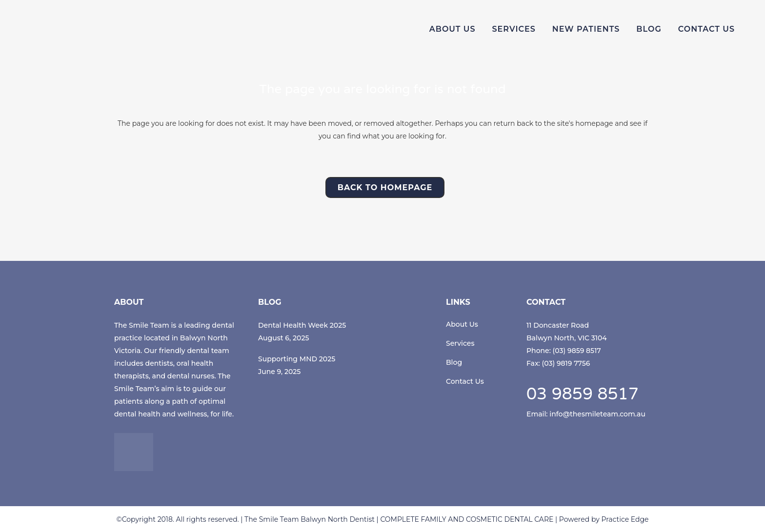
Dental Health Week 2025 (302, 325)
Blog (454, 362)
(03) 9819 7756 (566, 363)
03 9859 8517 (583, 395)
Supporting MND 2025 (297, 359)
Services (460, 343)
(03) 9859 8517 (577, 351)
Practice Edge (625, 519)
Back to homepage (385, 187)
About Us (462, 324)
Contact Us (465, 381)
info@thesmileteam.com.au (597, 414)
